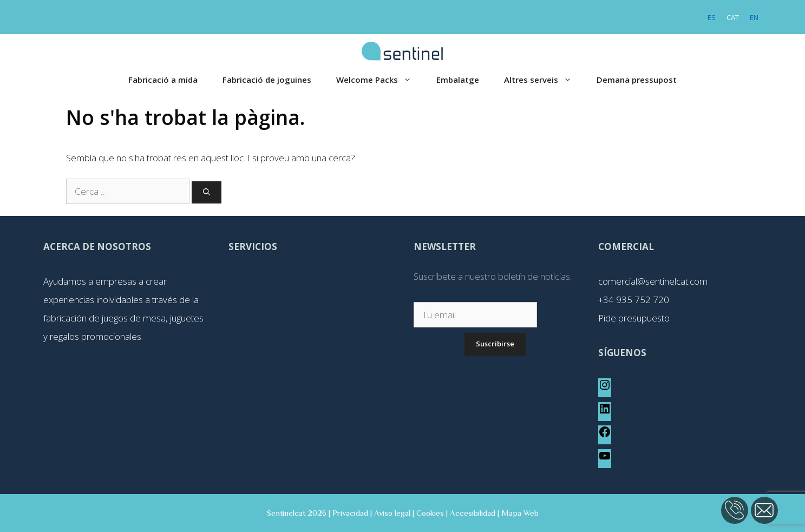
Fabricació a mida (163, 80)
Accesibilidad (473, 513)
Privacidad (350, 513)
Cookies (430, 513)
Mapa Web (520, 513)
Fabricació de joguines (267, 80)
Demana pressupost (637, 80)
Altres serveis (544, 80)
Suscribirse (495, 344)
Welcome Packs (380, 80)
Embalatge (458, 80)
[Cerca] (207, 193)
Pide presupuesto (634, 318)
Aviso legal (392, 513)
